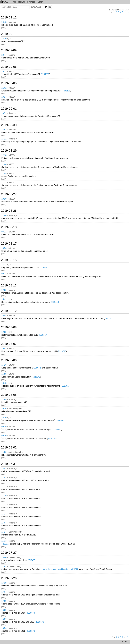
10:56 (4, 248)
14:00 (4, 452)
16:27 (4, 532)
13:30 (4, 39)
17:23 (4, 505)
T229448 (55, 302)
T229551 (43, 267)
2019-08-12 (9, 311)
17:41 (4, 478)
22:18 (4, 155)
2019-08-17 (9, 244)
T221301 (65, 386)
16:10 (4, 418)
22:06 (4, 164)
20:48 (4, 22)
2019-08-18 (9, 227)
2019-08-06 (9, 360)
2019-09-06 (9, 67)
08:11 (4, 232)
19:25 (4, 332)
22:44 (4, 55)
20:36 (4, 409)
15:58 (4, 374)
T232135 (66, 91)
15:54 (4, 628)
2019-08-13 (9, 285)
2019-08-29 (9, 151)
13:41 (4, 299)
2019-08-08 (9, 327)
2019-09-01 (9, 109)
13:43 (4, 383)
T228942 (37, 368)
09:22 (4, 274)
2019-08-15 (9, 260)
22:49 (4, 400)
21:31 (4, 182)
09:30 (4, 436)
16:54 (4, 130)
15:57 (4, 619)
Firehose (31, 2)
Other (40, 2)
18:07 (4, 469)
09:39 (4, 427)
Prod (14, 2)
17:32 (4, 487)
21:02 (4, 88)
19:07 (4, 348)
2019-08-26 (9, 211)
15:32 (4, 265)
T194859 (45, 74)
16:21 (4, 139)
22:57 (4, 566)
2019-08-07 (9, 344)
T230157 (43, 335)
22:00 (4, 290)
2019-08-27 (9, 194)
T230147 (109, 318)
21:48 (4, 215)
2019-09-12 (9, 17)
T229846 (59, 420)
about (124, 642)
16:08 (4, 316)
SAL (4, 2)
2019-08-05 (9, 395)
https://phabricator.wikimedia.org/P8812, (61, 569)
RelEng (22, 2)
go (50, 7)
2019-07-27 (9, 553)
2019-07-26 (9, 578)
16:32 (4, 610)
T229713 (62, 351)
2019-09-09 (9, 50)
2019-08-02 (9, 447)
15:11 (4, 71)
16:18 (4, 365)
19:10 (4, 199)
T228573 (5, 544)
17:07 (4, 523)
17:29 (4, 496)
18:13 (4, 97)
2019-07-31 (9, 464)
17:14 (4, 592)
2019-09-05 (9, 83)
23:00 (4, 557)
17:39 (4, 583)
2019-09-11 (9, 34)
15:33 (4, 541)
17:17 (4, 514)
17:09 (4, 601)
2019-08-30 (9, 125)
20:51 (4, 113)
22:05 (4, 173)
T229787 (57, 429)
